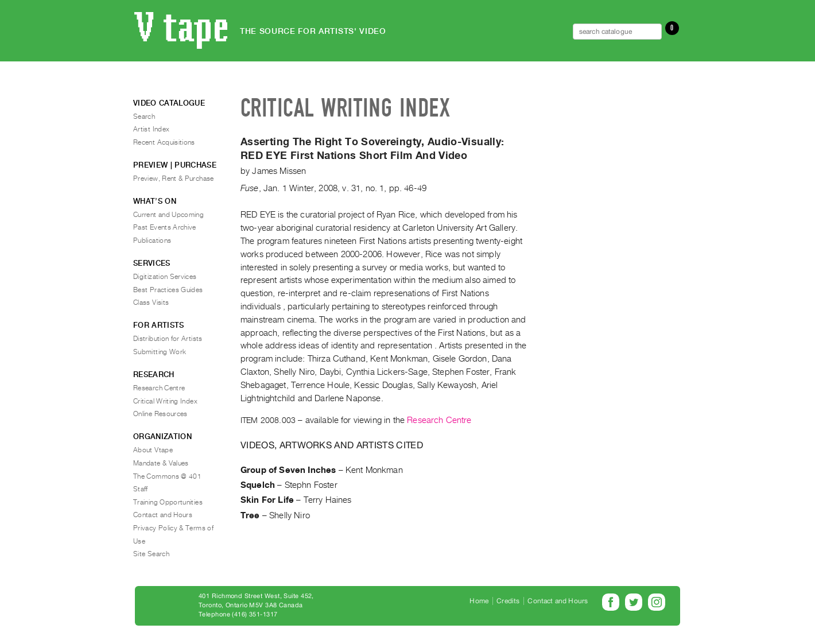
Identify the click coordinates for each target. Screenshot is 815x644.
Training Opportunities (168, 502)
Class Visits (151, 302)
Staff (141, 489)
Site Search (151, 554)
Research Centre (439, 420)
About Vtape (153, 450)
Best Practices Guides (168, 290)
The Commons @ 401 (167, 476)
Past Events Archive (165, 227)
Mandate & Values (161, 463)
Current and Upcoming (168, 215)
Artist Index (151, 129)
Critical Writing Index (165, 401)
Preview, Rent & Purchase (174, 179)
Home (479, 601)
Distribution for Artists (168, 339)
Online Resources (160, 414)
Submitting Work (160, 352)
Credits (508, 601)
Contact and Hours (163, 515)
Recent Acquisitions (164, 142)
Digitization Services (165, 277)
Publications (152, 240)
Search (144, 117)
